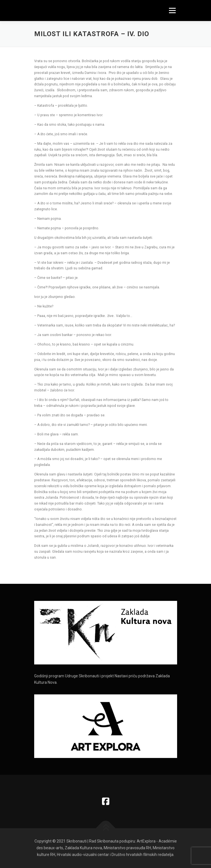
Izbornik (172, 10)
